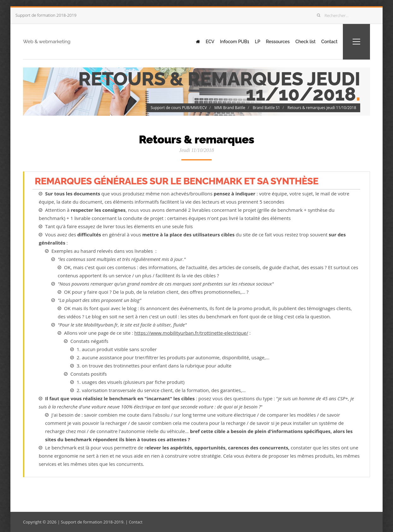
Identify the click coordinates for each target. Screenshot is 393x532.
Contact (327, 41)
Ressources (270, 41)
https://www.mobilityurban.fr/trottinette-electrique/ (191, 333)
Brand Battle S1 (266, 107)
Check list (301, 41)
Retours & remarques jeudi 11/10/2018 (322, 107)
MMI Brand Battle (230, 107)
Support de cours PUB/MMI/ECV (179, 107)
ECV (195, 41)
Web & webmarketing (61, 41)
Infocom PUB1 (222, 41)
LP (247, 41)
